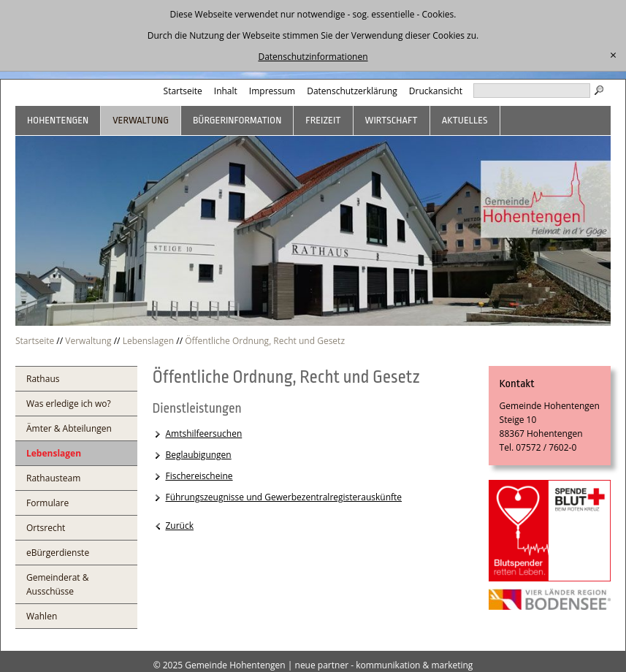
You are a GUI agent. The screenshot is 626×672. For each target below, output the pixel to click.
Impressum (272, 91)
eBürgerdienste (58, 553)
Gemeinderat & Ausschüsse (58, 584)
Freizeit (323, 120)
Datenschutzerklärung (352, 91)
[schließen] (613, 56)
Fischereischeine (199, 476)
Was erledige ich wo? (69, 404)
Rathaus (43, 379)
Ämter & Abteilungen (69, 428)
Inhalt (226, 91)
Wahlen (42, 616)
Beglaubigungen (198, 455)
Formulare (47, 503)
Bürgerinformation (237, 120)
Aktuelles (465, 120)
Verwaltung (141, 120)
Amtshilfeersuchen (203, 434)
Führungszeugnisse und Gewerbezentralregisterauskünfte (283, 497)
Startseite (183, 91)
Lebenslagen (148, 341)
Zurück (179, 526)
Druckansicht (436, 91)
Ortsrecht (46, 528)
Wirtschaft (392, 120)
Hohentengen (58, 120)
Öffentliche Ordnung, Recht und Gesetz (265, 341)
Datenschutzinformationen (313, 57)
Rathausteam (53, 478)
